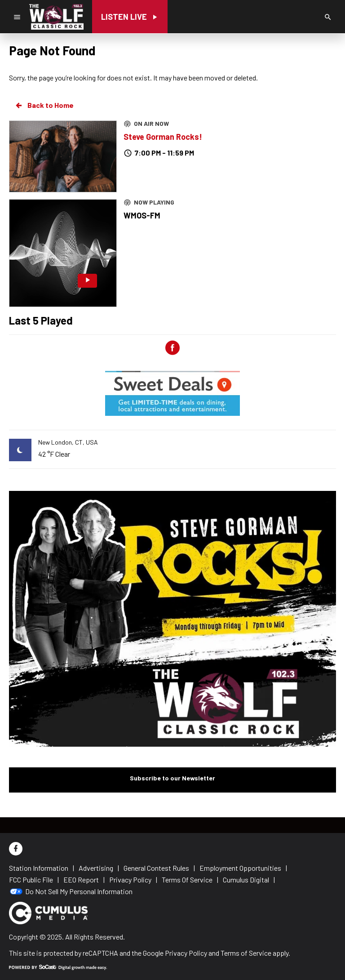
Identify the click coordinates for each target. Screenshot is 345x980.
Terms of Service (246, 953)
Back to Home (44, 105)
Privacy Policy (186, 953)
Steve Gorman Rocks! (163, 137)
